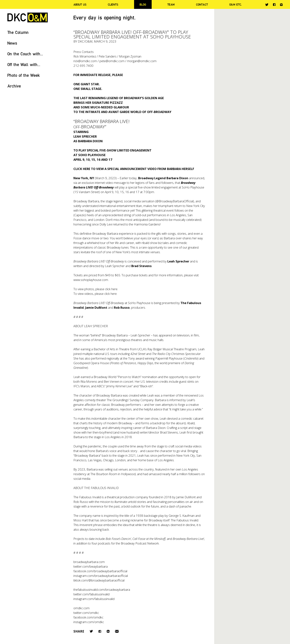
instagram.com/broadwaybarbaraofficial (101, 576)
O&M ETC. (236, 4)
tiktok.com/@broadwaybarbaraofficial (99, 580)
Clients (113, 4)
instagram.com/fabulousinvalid (94, 599)
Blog (143, 4)
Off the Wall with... (24, 64)
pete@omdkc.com (112, 61)
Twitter (267, 5)
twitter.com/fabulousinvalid (91, 594)
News (12, 43)
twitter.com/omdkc (86, 613)
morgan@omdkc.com (142, 61)
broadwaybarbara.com (89, 562)
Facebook (274, 5)
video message (116, 183)
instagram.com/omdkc (89, 622)
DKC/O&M (28, 17)
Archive (14, 86)
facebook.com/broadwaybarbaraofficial (100, 571)
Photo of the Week (24, 75)
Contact (202, 4)
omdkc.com (81, 608)
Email (117, 631)
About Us (80, 4)
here (114, 289)
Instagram (281, 5)
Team (171, 4)
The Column (18, 32)
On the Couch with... (25, 54)
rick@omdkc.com (85, 61)
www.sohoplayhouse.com (91, 280)
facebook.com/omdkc (88, 617)
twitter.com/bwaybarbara (91, 566)
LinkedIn (108, 631)
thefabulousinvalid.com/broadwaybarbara (102, 590)
